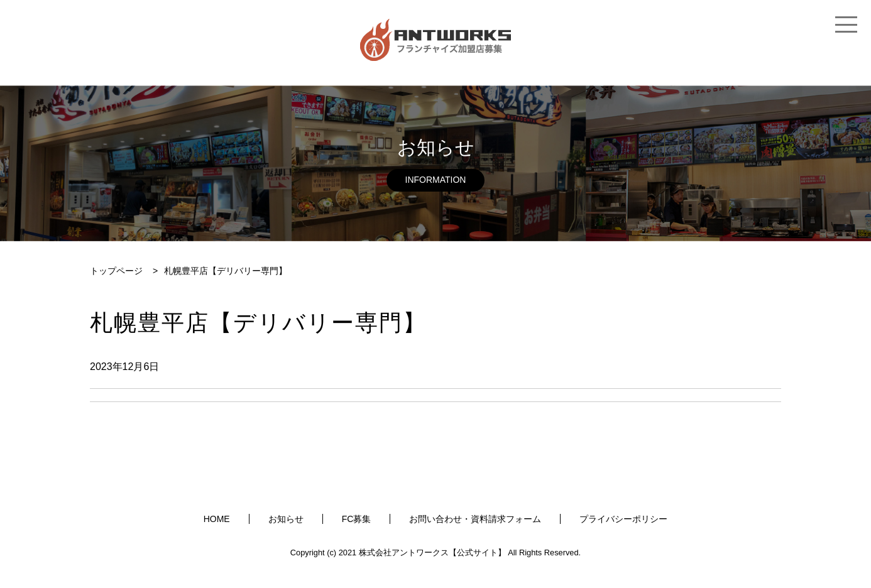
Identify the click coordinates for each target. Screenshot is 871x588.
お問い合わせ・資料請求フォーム (475, 519)
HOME (217, 519)
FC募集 (357, 519)
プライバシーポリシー (623, 519)
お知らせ (286, 519)
